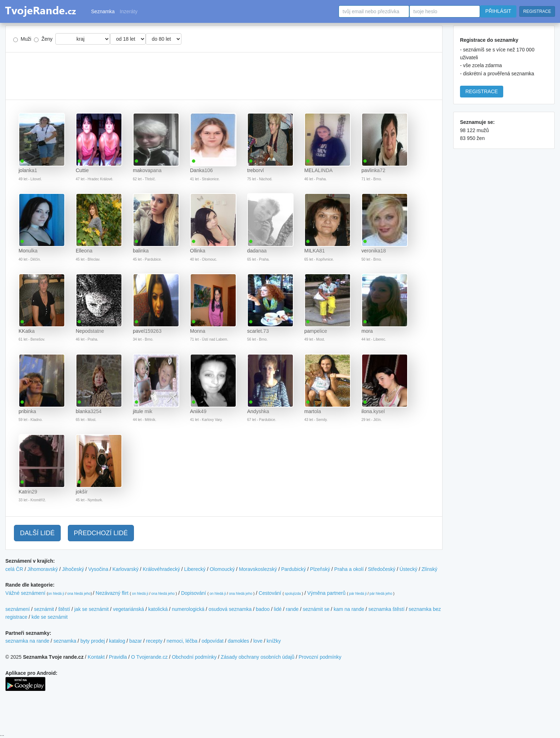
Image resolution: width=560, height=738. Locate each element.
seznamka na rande (27, 641)
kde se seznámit (49, 617)
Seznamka (103, 11)
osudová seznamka (230, 609)
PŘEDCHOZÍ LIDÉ (101, 533)
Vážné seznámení (25, 593)
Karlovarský (126, 569)
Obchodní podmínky (194, 657)
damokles (239, 641)
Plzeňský (320, 569)
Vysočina (98, 569)
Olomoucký (222, 569)
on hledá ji (56, 594)
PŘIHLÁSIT (498, 11)
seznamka (65, 641)
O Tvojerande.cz (149, 657)
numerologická (188, 609)
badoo (263, 609)
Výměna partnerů (326, 593)
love (258, 641)
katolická (158, 609)
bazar (136, 641)
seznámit (44, 609)
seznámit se (316, 609)
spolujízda (293, 594)
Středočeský (382, 569)
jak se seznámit (91, 609)
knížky (274, 641)
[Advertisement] (224, 76)
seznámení (17, 609)
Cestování (270, 593)
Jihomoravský (42, 569)
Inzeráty (129, 11)
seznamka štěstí (386, 609)
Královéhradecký (161, 569)
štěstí (64, 609)
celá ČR (14, 569)
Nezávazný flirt (112, 593)
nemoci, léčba (182, 641)
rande (292, 609)
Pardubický (293, 569)
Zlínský (429, 569)
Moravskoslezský (258, 569)
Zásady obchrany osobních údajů (257, 657)
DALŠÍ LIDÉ (37, 533)
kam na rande (349, 609)
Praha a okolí (349, 569)
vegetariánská (128, 609)
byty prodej (92, 641)
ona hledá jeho (79, 594)
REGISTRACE (537, 11)
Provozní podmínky (320, 657)
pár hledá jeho (381, 594)
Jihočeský (73, 569)
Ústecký (409, 569)
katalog (117, 641)
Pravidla (118, 657)
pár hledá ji (358, 594)
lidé (278, 609)
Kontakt (96, 657)
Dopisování (194, 593)
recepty (154, 641)
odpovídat (212, 641)
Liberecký (195, 569)
